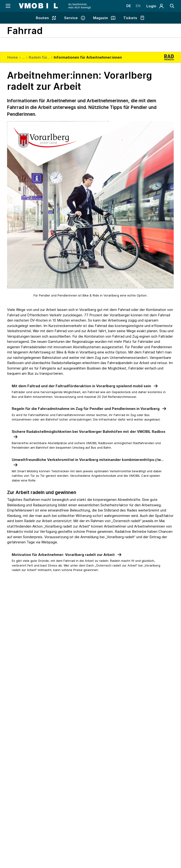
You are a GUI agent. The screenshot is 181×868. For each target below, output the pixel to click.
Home (13, 57)
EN (138, 6)
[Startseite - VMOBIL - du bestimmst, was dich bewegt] (55, 6)
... (23, 57)
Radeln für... (39, 57)
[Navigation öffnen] (8, 6)
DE (129, 6)
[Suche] (172, 6)
